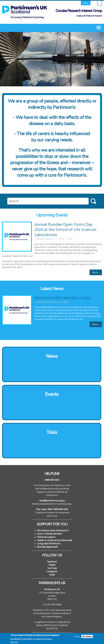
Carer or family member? (50, 534)
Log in (86, 3)
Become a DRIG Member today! (62, 298)
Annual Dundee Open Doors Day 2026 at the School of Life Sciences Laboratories (65, 229)
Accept (77, 637)
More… (96, 272)
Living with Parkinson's (49, 544)
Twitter (52, 565)
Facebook (52, 562)
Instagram (52, 571)
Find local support (46, 537)
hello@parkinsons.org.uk (52, 501)
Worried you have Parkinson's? (53, 530)
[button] (99, 27)
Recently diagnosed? (47, 547)
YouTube (52, 568)
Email (52, 575)
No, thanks (87, 637)
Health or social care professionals (55, 540)
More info (14, 642)
